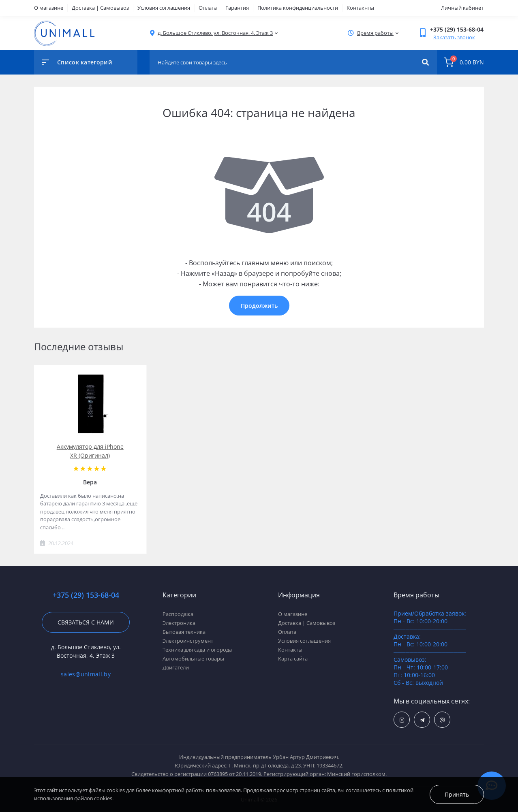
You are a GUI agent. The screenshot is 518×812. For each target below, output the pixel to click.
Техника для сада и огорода (197, 650)
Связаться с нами (86, 622)
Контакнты (360, 8)
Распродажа (178, 614)
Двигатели (176, 667)
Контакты (290, 650)
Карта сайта (293, 659)
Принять (457, 794)
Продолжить (259, 306)
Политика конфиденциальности (298, 8)
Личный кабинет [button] (462, 8)
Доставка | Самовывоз (100, 8)
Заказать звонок (454, 37)
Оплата (208, 8)
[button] (215, 33)
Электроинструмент (188, 641)
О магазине (49, 8)
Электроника (179, 623)
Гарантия (237, 8)
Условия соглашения (164, 8)
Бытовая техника (184, 632)
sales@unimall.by (86, 674)
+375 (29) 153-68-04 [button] (86, 595)
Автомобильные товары (193, 659)
